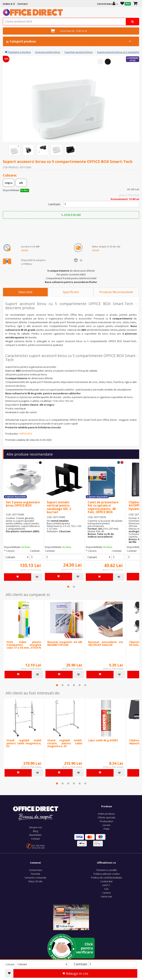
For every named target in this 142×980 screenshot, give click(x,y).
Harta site (106, 896)
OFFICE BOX (26, 434)
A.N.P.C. (106, 885)
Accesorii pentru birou (48, 52)
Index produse (106, 814)
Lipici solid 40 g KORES (103, 740)
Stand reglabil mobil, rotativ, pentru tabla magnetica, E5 (65, 743)
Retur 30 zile (35, 881)
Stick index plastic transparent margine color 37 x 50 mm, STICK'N (24, 645)
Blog (35, 831)
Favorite (36, 874)
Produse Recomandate (116, 292)
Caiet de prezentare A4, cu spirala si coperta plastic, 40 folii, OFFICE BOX (103, 507)
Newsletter (35, 835)
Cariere (106, 893)
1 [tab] (68, 587)
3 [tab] (68, 685)
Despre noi (36, 827)
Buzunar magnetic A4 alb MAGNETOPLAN (65, 643)
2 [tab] (74, 587)
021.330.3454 (38, 846)
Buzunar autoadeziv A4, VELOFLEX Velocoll (106, 643)
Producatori (106, 821)
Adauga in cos (75, 973)
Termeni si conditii (106, 870)
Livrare (107, 825)
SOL (107, 889)
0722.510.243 (71, 215)
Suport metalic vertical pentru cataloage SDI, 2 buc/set (59, 507)
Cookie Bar (107, 881)
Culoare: (11, 551)
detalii (25, 250)
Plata (106, 829)
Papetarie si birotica (18, 52)
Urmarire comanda (35, 878)
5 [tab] (80, 685)
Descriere (25, 292)
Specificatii (71, 292)
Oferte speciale (107, 817)
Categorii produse (69, 41)
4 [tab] (74, 685)
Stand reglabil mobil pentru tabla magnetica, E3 (24, 743)
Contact (35, 839)
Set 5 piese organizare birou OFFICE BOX (23, 504)
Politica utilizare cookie (107, 874)
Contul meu (36, 870)
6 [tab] (85, 685)
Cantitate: (54, 204)
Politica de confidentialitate (107, 878)
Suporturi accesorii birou (79, 52)
